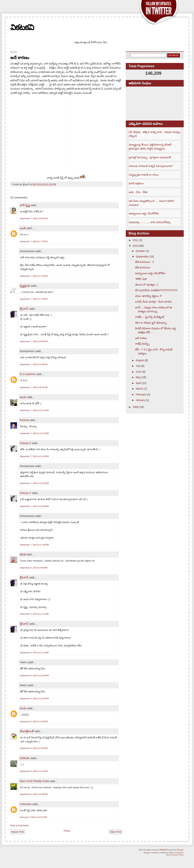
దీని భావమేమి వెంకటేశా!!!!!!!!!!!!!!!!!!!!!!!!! (156, 290)
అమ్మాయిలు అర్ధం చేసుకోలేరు (144, 213)
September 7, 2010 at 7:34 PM (34, 276)
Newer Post (18, 832)
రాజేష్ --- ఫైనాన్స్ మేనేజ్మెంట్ (150, 317)
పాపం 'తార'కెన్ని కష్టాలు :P (148, 296)
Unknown (26, 804)
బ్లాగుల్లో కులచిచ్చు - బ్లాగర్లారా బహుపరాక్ (150, 157)
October (140, 251)
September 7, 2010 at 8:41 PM (34, 387)
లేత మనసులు (143, 267)
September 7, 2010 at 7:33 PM (34, 241)
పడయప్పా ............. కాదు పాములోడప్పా (150, 222)
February (141, 394)
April (138, 383)
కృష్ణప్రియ (25, 286)
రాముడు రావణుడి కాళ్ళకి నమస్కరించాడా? (151, 166)
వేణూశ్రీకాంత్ (27, 731)
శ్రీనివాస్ (24, 309)
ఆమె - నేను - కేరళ (138, 192)
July (138, 366)
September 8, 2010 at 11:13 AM (34, 653)
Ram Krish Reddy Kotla (34, 781)
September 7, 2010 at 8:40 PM (34, 364)
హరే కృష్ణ (25, 205)
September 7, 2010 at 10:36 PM (34, 506)
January (140, 400)
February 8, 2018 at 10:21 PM (33, 817)
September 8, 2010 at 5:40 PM (34, 794)
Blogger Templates (151, 852)
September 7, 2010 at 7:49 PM (34, 299)
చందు (23, 708)
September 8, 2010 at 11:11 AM (34, 614)
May (138, 377)
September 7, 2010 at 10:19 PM (34, 433)
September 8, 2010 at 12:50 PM (34, 676)
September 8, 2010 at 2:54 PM (34, 721)
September (142, 257)
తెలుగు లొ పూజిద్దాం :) (147, 285)
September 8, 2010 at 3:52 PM (34, 748)
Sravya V (26, 443)
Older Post (116, 832)
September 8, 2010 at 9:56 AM (34, 568)
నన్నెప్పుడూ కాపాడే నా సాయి (144, 175)
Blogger (180, 850)
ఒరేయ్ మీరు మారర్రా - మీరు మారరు (153, 302)
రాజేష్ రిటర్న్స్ (142, 344)
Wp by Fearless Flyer (175, 855)
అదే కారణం (20, 58)
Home (67, 831)
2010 (136, 246)
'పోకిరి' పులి (141, 279)
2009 (136, 407)
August (140, 360)
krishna (24, 420)
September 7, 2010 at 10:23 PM (34, 456)
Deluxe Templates (176, 852)
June (138, 372)
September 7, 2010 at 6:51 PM (34, 218)
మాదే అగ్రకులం (136, 183)
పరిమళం (25, 758)
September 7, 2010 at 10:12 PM (34, 410)
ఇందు (23, 397)
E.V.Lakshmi (28, 374)
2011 (136, 240)
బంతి (23, 228)
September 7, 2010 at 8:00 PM (34, 341)
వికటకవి (22, 27)
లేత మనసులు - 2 (144, 262)
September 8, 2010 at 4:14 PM (34, 771)
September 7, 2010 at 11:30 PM (34, 545)
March (139, 389)
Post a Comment (19, 825)
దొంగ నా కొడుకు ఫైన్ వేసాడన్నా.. (151, 323)
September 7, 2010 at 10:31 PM (34, 483)
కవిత (23, 554)
